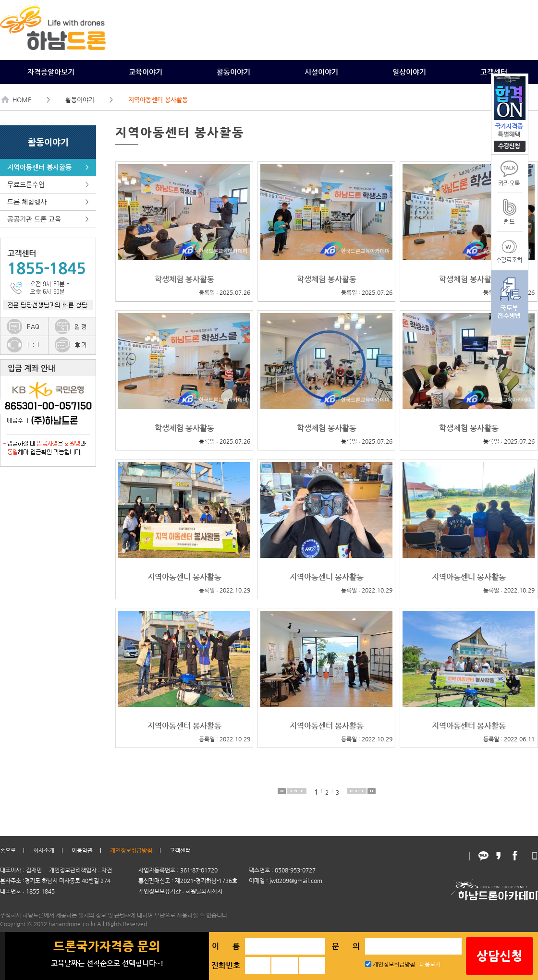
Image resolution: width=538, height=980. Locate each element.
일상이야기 (409, 72)
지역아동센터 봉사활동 (48, 167)
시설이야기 (321, 72)
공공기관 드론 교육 (48, 219)
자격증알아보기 (51, 72)
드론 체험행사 (48, 202)
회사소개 (44, 850)
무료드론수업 (48, 185)
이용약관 (82, 850)
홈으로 (8, 850)
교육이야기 (146, 72)
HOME (17, 100)
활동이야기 (233, 72)
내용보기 (430, 964)
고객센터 (494, 72)
